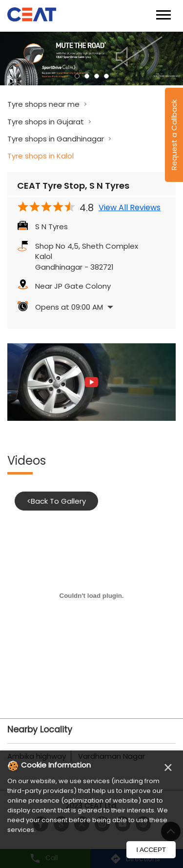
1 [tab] (77, 76)
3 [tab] (97, 76)
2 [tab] (87, 76)
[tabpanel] (91, 59)
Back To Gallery (56, 501)
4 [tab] (106, 76)
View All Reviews (130, 208)
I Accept (151, 850)
